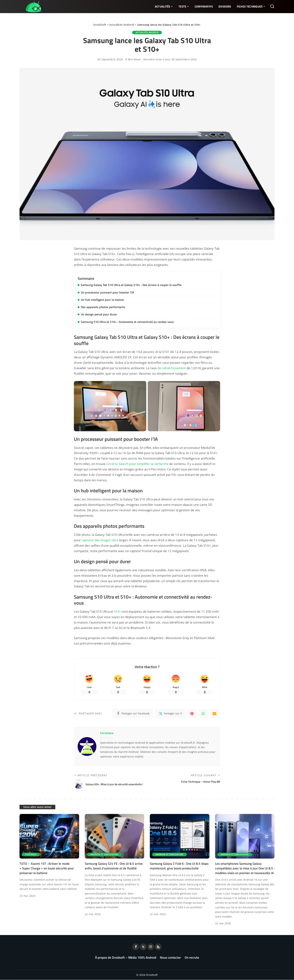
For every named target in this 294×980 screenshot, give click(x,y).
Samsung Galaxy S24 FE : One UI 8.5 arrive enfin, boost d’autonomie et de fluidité (114, 866)
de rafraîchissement (172, 368)
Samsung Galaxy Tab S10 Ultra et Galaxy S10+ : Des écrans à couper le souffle (131, 285)
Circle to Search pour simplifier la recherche (138, 464)
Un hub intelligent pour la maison (102, 299)
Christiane (107, 733)
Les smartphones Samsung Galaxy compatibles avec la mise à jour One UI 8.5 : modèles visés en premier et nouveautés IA (245, 868)
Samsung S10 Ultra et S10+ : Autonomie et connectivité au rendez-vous (127, 321)
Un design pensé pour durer (99, 314)
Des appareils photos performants (103, 307)
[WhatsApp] (203, 714)
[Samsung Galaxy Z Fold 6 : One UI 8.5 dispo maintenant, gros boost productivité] (180, 836)
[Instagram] (151, 947)
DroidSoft (100, 25)
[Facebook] (133, 714)
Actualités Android (122, 25)
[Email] (214, 714)
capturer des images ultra (100, 540)
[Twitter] (170, 714)
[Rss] (158, 947)
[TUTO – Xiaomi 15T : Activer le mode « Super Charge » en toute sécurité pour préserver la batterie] (49, 836)
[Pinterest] (192, 714)
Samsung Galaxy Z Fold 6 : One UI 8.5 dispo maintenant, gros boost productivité (179, 866)
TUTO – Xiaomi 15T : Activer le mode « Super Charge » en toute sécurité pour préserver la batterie (47, 868)
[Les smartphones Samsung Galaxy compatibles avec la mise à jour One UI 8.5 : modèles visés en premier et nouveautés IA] (245, 836)
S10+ (118, 611)
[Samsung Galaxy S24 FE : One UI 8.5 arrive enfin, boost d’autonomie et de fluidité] (115, 836)
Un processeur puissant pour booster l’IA (107, 292)
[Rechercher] (272, 7)
